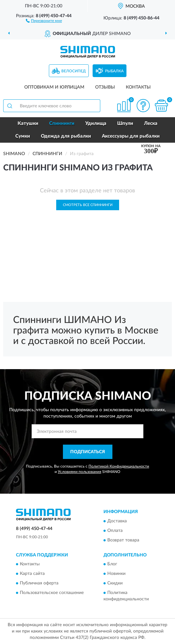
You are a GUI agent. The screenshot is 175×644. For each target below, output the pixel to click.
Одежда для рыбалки (66, 136)
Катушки (28, 123)
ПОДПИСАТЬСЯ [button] (88, 452)
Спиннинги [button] (62, 123)
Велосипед (74, 71)
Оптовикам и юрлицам (54, 87)
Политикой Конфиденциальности (119, 466)
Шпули (125, 123)
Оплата (115, 531)
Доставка (117, 521)
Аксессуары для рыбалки (131, 136)
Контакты (138, 87)
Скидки (115, 583)
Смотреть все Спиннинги (88, 205)
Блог (112, 564)
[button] (44, 20)
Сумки (23, 136)
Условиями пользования (80, 472)
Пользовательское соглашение (52, 593)
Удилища (96, 123)
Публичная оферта (39, 583)
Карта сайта (32, 574)
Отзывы (105, 87)
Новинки (116, 574)
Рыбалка (114, 71)
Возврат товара (123, 540)
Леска (151, 123)
